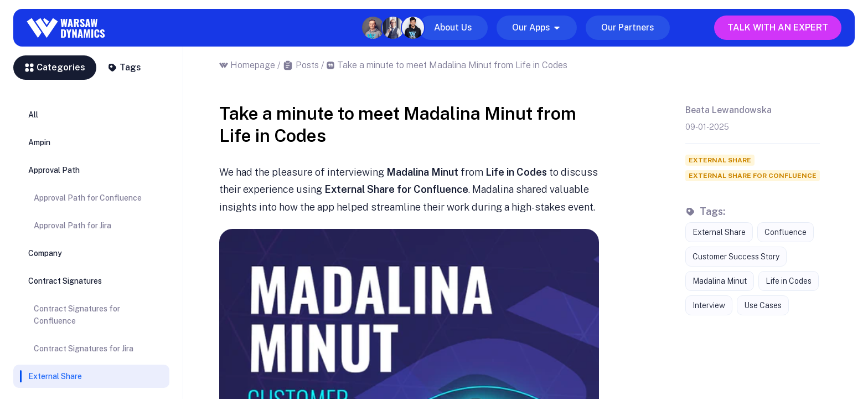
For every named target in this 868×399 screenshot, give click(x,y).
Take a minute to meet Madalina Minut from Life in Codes (452, 65)
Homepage (253, 65)
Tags (124, 67)
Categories (55, 67)
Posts (307, 65)
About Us (453, 27)
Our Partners (628, 27)
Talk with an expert (778, 27)
